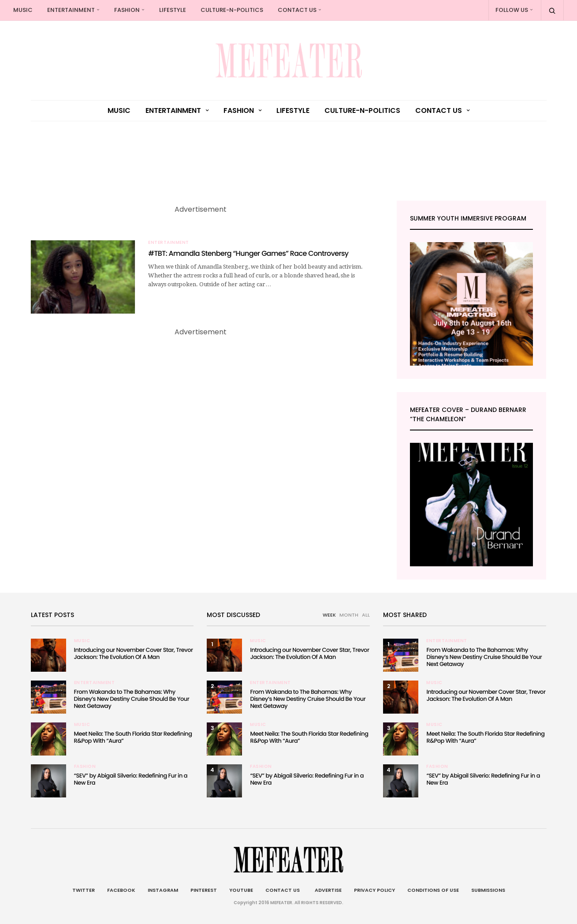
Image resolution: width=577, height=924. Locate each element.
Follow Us (512, 10)
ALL (366, 615)
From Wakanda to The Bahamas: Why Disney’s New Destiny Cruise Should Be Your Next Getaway (132, 699)
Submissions (488, 890)
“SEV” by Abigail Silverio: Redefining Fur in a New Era (131, 779)
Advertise (327, 890)
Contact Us (297, 10)
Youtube (241, 890)
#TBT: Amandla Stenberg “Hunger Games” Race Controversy (248, 253)
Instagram (163, 890)
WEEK (329, 615)
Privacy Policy (374, 890)
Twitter (84, 890)
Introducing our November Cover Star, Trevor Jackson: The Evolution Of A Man (134, 653)
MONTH (349, 615)
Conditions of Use (433, 890)
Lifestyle (173, 10)
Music (23, 10)
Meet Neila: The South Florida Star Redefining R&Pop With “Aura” (133, 737)
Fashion (127, 10)
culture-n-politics (232, 10)
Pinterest (204, 890)
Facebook (121, 890)
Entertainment (71, 10)
